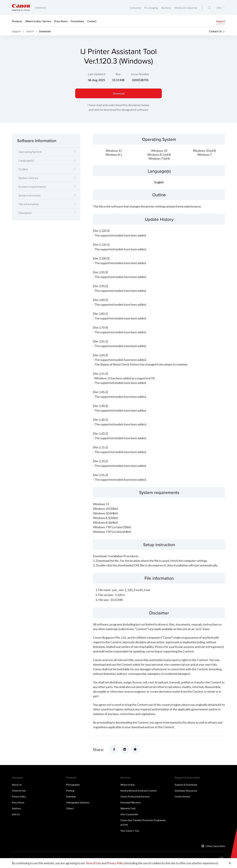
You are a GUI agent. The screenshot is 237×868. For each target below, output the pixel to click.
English (159, 182)
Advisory (16, 808)
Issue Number (140, 74)
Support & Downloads (186, 785)
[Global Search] (209, 8)
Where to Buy (128, 785)
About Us (17, 785)
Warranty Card (128, 808)
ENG (219, 8)
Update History (28, 178)
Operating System (30, 152)
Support (221, 21)
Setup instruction (30, 195)
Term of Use (93, 863)
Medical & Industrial (186, 8)
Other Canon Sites (215, 846)
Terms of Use (19, 791)
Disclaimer (25, 213)
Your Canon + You (130, 831)
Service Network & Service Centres (139, 791)
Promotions (77, 21)
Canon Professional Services (135, 797)
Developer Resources (186, 791)
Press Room (61, 21)
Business (166, 8)
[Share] (114, 749)
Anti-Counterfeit (129, 814)
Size (118, 74)
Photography (73, 785)
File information (29, 204)
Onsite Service (182, 797)
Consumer (136, 8)
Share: (99, 749)
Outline (23, 169)
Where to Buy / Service (38, 21)
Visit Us (16, 814)
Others (70, 808)
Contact (92, 21)
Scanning (71, 797)
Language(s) (26, 160)
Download (119, 93)
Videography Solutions (78, 802)
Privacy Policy (19, 797)
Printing (70, 791)
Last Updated (97, 74)
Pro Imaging (151, 8)
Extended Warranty (131, 802)
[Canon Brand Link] (21, 7)
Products (17, 21)
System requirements (32, 187)
